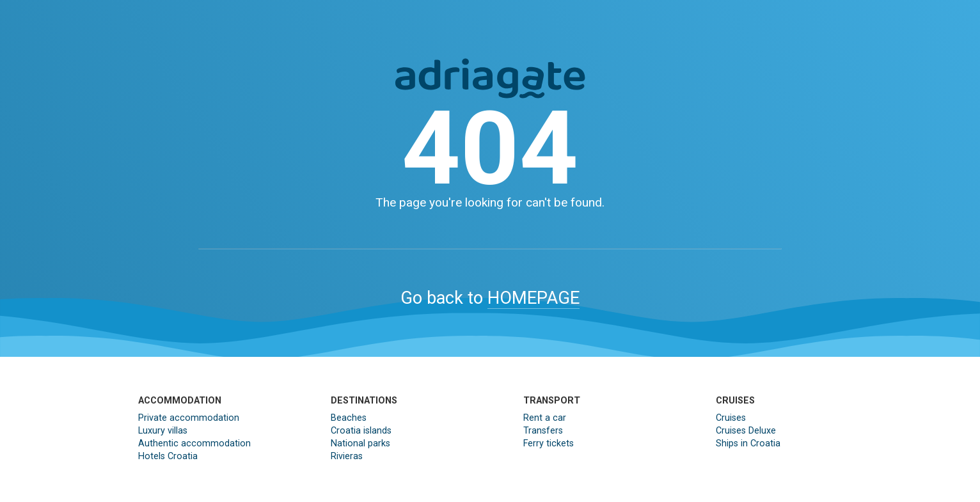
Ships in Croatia (748, 443)
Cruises (731, 418)
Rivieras (347, 456)
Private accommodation (189, 418)
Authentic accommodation (194, 443)
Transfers (543, 431)
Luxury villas (163, 431)
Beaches (349, 418)
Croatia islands (361, 431)
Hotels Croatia (168, 456)
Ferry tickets (549, 443)
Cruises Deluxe (746, 431)
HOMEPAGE (533, 298)
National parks (360, 443)
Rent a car (545, 418)
